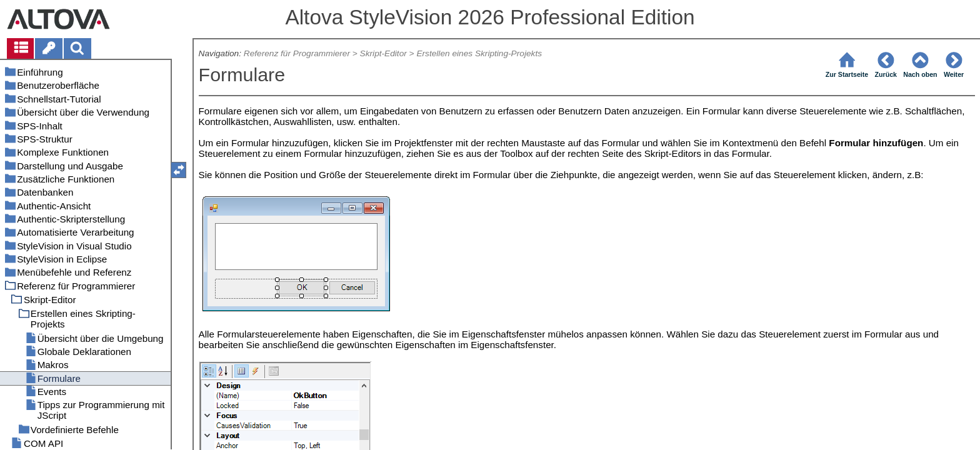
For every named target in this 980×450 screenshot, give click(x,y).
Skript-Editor (383, 53)
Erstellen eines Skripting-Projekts (479, 53)
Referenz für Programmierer (297, 53)
